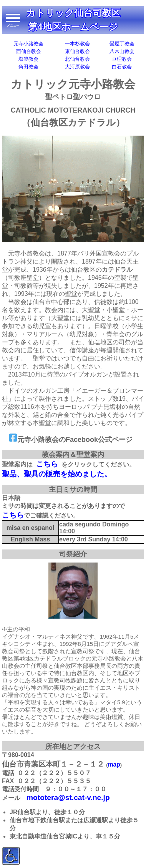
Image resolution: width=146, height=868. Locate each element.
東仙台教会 (77, 51)
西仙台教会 (29, 51)
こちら (47, 464)
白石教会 (122, 67)
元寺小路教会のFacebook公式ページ (71, 440)
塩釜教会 (28, 59)
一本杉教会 (77, 44)
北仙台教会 (77, 59)
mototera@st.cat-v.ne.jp (68, 797)
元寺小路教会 (28, 44)
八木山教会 (122, 51)
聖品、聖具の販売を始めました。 (57, 474)
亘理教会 (122, 59)
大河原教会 (77, 67)
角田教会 (28, 67)
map (114, 764)
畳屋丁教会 (122, 44)
